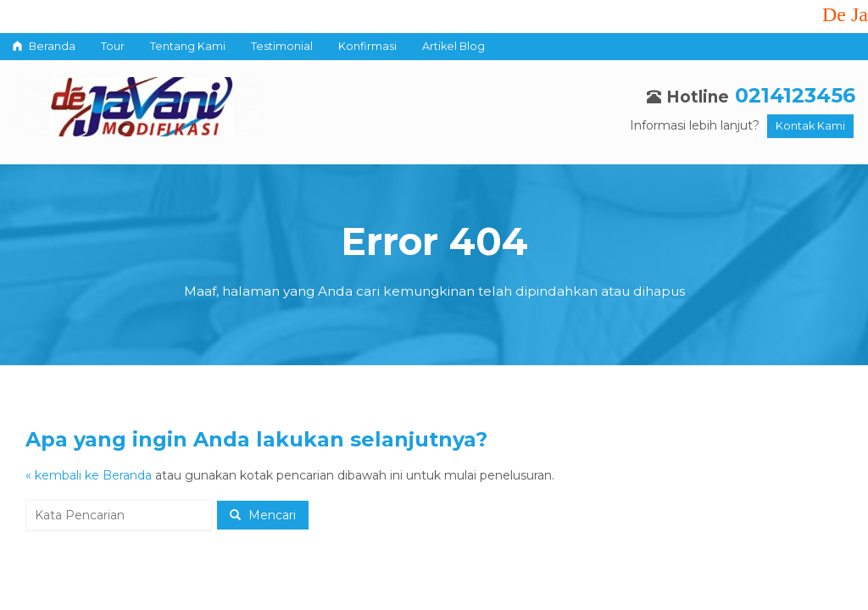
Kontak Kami (810, 126)
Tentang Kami (188, 46)
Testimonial (282, 46)
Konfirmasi (367, 46)
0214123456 (795, 95)
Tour (113, 46)
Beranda (44, 46)
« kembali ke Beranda (89, 475)
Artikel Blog (453, 46)
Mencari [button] (263, 515)
